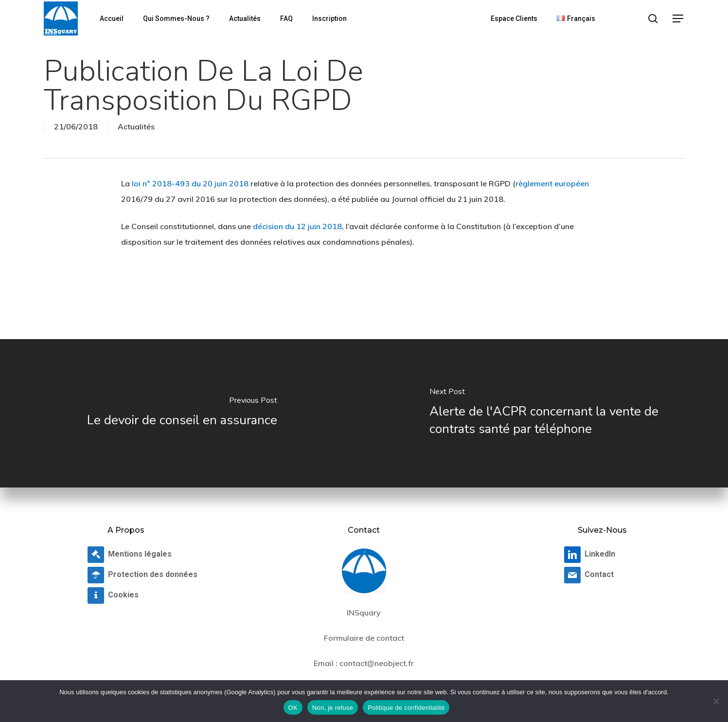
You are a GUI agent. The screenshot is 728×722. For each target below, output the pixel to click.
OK (293, 708)
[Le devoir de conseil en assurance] (182, 413)
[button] (678, 19)
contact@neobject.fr (377, 663)
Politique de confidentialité (406, 708)
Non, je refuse (333, 708)
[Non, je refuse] (716, 701)
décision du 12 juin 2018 (297, 226)
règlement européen (552, 183)
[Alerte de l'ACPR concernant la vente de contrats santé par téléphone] (546, 413)
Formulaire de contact (364, 638)
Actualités (136, 126)
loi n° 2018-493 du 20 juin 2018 (190, 183)
